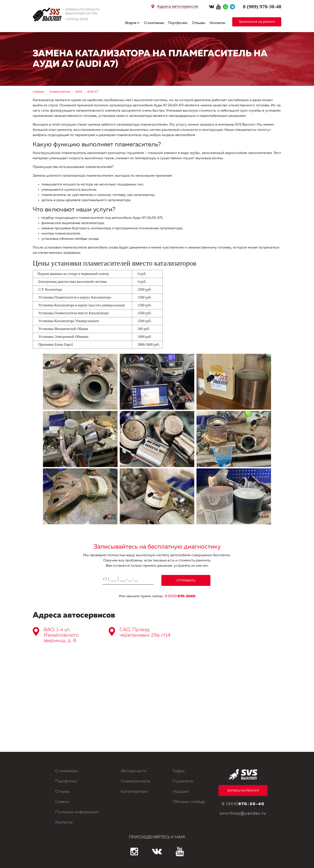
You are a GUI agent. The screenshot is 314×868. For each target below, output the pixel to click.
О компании (154, 23)
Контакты (217, 23)
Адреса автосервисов (177, 7)
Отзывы (199, 23)
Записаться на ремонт (257, 22)
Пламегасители (136, 781)
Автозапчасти (134, 771)
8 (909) (180, 596)
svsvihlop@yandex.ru (243, 813)
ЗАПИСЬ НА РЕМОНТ (243, 791)
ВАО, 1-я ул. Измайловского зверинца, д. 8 (61, 635)
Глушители (183, 781)
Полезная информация (77, 812)
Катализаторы (134, 792)
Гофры (179, 771)
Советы (62, 802)
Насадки (181, 792)
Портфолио (178, 23)
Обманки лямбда (189, 802)
